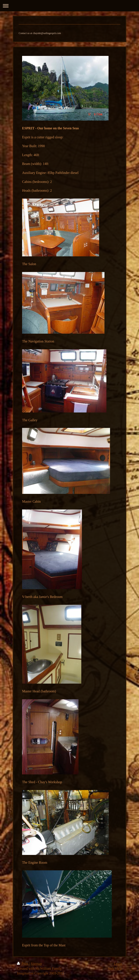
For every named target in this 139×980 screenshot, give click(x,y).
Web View (115, 969)
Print (23, 964)
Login (118, 964)
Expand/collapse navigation (69, 6)
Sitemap (36, 964)
